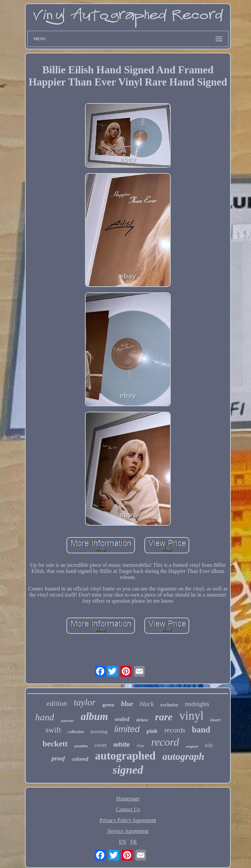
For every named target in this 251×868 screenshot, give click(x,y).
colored (80, 759)
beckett (55, 744)
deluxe (142, 720)
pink (152, 731)
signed (128, 770)
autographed (125, 756)
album (94, 716)
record (165, 742)
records (175, 730)
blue (127, 704)
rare (164, 717)
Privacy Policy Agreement (128, 820)
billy (209, 745)
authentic (67, 721)
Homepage (128, 799)
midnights (197, 704)
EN (123, 842)
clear (141, 746)
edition (57, 703)
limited (127, 729)
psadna (81, 746)
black (147, 704)
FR (134, 842)
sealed (122, 719)
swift (53, 730)
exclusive (169, 705)
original (192, 746)
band (201, 730)
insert (215, 720)
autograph (183, 756)
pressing (99, 731)
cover (101, 745)
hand (45, 717)
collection (76, 732)
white (122, 744)
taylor (85, 702)
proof (58, 758)
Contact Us (128, 809)
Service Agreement (128, 831)
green (108, 705)
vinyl (191, 716)
